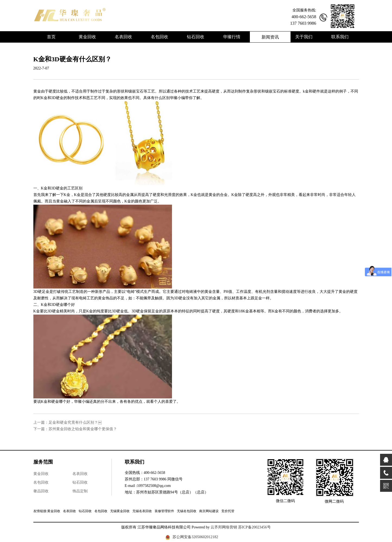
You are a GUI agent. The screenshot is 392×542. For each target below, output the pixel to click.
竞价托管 (228, 511)
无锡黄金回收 (120, 511)
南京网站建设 (209, 511)
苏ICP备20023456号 (254, 527)
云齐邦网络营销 (224, 527)
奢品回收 (41, 491)
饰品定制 (80, 491)
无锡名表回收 (142, 511)
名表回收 (80, 474)
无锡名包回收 (187, 511)
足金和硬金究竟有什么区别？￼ (75, 422)
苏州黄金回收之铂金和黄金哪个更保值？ (83, 429)
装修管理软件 (164, 511)
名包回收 (41, 482)
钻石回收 (80, 482)
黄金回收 (41, 474)
